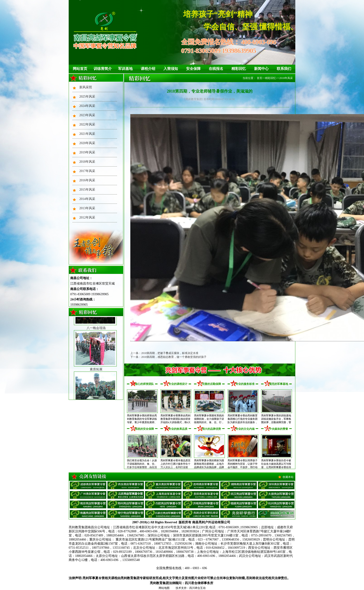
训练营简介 (103, 69)
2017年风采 (87, 171)
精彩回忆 (239, 69)
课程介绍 (148, 69)
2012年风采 (87, 218)
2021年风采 (87, 134)
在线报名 (216, 69)
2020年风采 (87, 143)
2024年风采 (87, 106)
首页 (260, 78)
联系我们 (284, 69)
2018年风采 (87, 162)
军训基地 (125, 69)
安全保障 (193, 69)
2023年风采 (87, 115)
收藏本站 (288, 477)
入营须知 (171, 69)
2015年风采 (87, 190)
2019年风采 (87, 152)
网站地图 (164, 588)
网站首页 (80, 69)
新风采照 (86, 87)
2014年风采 (87, 199)
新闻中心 (261, 69)
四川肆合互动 (197, 588)
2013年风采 (87, 208)
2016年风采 (87, 180)
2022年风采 (87, 124)
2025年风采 (87, 97)
